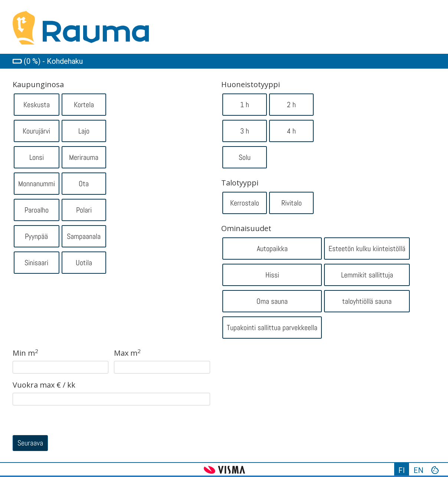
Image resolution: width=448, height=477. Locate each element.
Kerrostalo (245, 203)
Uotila (84, 263)
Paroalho (37, 210)
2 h (291, 105)
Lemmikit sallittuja (367, 275)
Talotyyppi (240, 183)
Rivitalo (292, 203)
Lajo (84, 131)
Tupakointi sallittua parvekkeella (272, 328)
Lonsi (37, 157)
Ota (84, 184)
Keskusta (37, 105)
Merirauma (84, 157)
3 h (245, 131)
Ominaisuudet (246, 228)
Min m (25, 353)
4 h (291, 131)
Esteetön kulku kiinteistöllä (367, 249)
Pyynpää (36, 236)
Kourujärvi (36, 131)
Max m (127, 353)
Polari (84, 210)
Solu (245, 157)
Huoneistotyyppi (251, 85)
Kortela (84, 105)
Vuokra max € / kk (44, 385)
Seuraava (30, 443)
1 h (245, 105)
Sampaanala (84, 236)
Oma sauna (272, 301)
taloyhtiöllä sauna (367, 301)
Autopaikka (272, 249)
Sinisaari (36, 263)
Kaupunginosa (38, 85)
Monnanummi (37, 184)
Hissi (272, 275)
